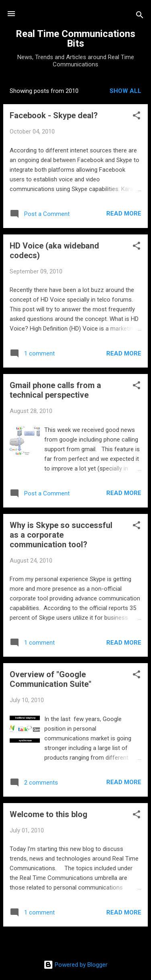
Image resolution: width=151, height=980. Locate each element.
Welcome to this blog (49, 814)
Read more (124, 214)
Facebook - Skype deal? (54, 115)
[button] (137, 117)
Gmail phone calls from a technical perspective (55, 390)
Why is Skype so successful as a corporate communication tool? (61, 535)
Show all (125, 91)
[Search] (140, 16)
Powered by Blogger (75, 965)
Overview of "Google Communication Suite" (51, 679)
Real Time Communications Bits (75, 39)
